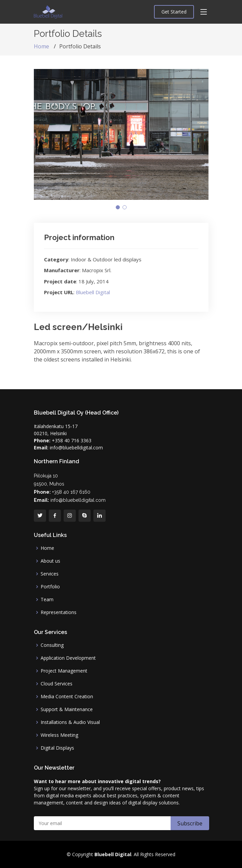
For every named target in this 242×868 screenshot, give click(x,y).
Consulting (52, 645)
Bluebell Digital (93, 292)
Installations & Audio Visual (70, 722)
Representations (59, 612)
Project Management (64, 671)
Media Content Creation (67, 697)
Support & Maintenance (67, 709)
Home (41, 46)
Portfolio (50, 587)
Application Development (68, 658)
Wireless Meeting (59, 735)
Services (50, 574)
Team (47, 600)
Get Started (174, 12)
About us (50, 561)
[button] (118, 207)
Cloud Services (57, 684)
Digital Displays (57, 748)
